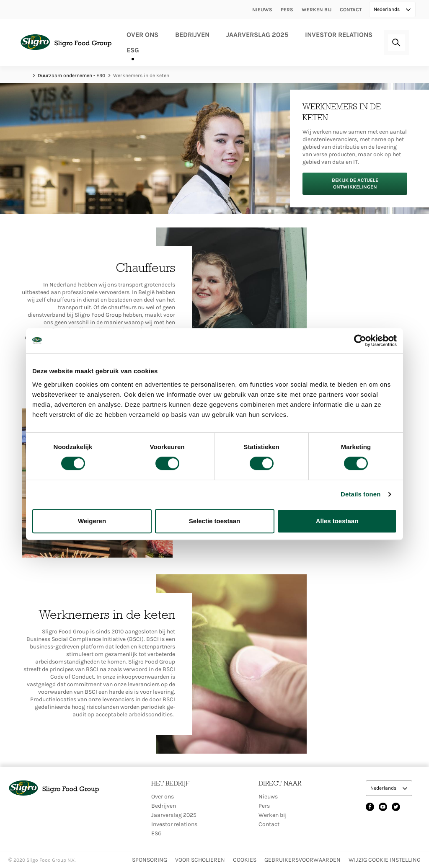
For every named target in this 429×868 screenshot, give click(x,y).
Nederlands (387, 9)
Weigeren (92, 521)
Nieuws (262, 10)
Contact (351, 10)
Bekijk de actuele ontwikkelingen (355, 183)
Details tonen (361, 494)
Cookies (245, 860)
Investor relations (339, 35)
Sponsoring (150, 860)
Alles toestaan (337, 521)
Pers (287, 10)
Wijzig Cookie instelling (385, 860)
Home (26, 75)
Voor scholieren (200, 860)
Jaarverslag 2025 (257, 35)
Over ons (142, 35)
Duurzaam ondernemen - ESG (72, 75)
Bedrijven (192, 35)
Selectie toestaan (215, 521)
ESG (133, 50)
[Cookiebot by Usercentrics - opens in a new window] (360, 341)
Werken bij (317, 10)
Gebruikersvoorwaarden (302, 860)
